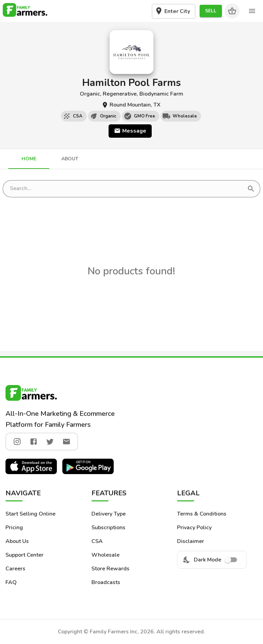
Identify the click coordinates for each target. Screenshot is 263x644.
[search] (251, 189)
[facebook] (34, 442)
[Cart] (232, 11)
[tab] (29, 159)
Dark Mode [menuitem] (212, 560)
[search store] (127, 189)
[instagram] (17, 442)
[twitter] (50, 442)
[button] (211, 11)
